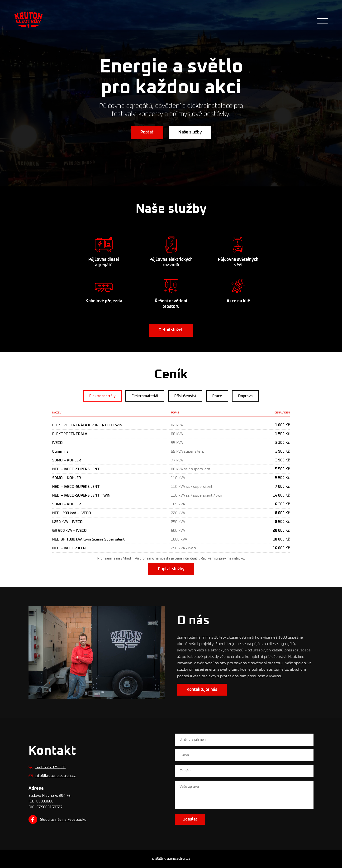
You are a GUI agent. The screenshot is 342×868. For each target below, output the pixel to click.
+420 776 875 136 (50, 767)
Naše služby (190, 132)
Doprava (245, 396)
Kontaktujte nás (202, 690)
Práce (217, 396)
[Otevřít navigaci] (323, 21)
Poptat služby (171, 569)
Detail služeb (171, 330)
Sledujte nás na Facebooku (57, 819)
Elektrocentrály (102, 396)
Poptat (147, 132)
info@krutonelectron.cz (55, 776)
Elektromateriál (145, 396)
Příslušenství (185, 396)
